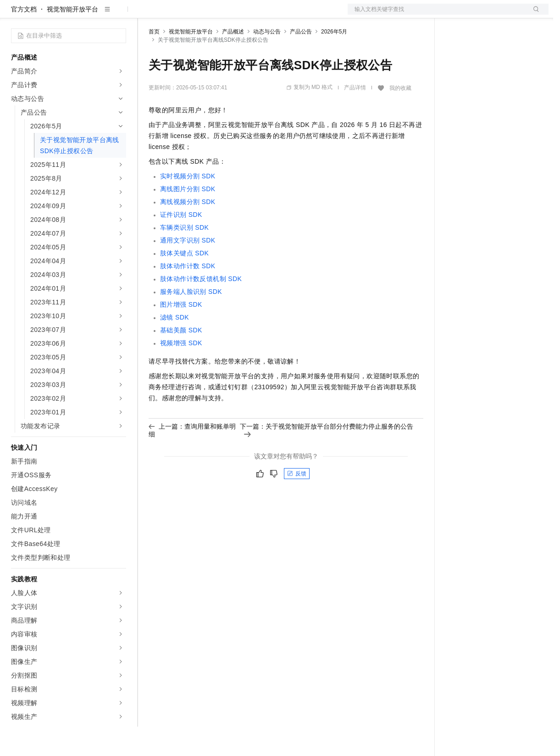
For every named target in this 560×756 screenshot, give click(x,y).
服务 (271, 15)
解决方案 (148, 15)
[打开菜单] (15, 15)
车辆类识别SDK (184, 257)
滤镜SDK (175, 347)
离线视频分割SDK (188, 231)
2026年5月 (334, 61)
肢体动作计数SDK (188, 295)
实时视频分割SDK (188, 205)
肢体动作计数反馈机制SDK (201, 308)
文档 (437, 15)
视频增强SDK (181, 372)
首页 (154, 61)
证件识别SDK (181, 244)
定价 (198, 15)
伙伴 (249, 15)
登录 (533, 15)
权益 (176, 15)
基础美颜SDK (181, 359)
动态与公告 (267, 61)
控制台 (478, 15)
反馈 (297, 503)
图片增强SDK (181, 334)
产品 (119, 15)
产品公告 (301, 61)
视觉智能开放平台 (72, 39)
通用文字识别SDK (188, 270)
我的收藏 (400, 117)
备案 (456, 15)
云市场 (223, 15)
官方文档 (24, 39)
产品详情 (355, 117)
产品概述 (233, 61)
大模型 (94, 15)
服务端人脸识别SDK (191, 321)
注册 (500, 15)
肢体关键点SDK (184, 282)
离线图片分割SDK (188, 218)
